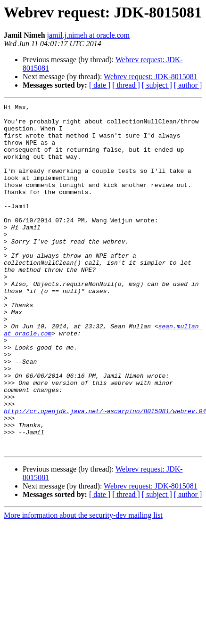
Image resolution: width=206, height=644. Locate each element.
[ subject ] (157, 85)
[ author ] (188, 85)
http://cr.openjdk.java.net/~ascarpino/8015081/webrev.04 (105, 473)
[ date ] (100, 85)
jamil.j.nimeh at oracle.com (89, 35)
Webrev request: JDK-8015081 (151, 77)
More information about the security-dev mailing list (83, 584)
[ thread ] (126, 85)
